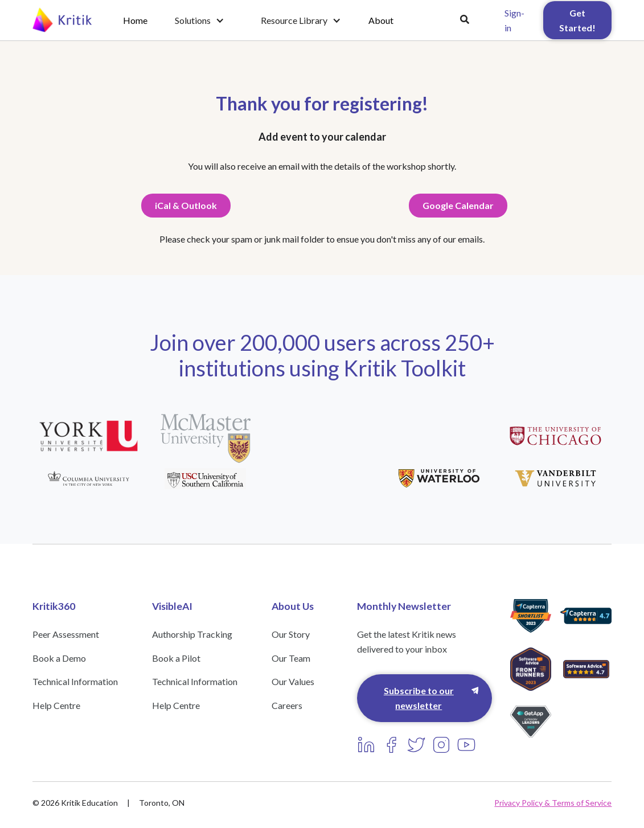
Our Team (291, 658)
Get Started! (577, 20)
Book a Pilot (176, 658)
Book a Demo (59, 658)
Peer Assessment (66, 634)
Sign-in (514, 20)
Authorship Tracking (192, 634)
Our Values (293, 681)
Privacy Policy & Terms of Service (553, 803)
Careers (287, 705)
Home (135, 20)
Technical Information (75, 681)
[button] (200, 21)
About (381, 20)
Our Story (291, 634)
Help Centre (56, 705)
